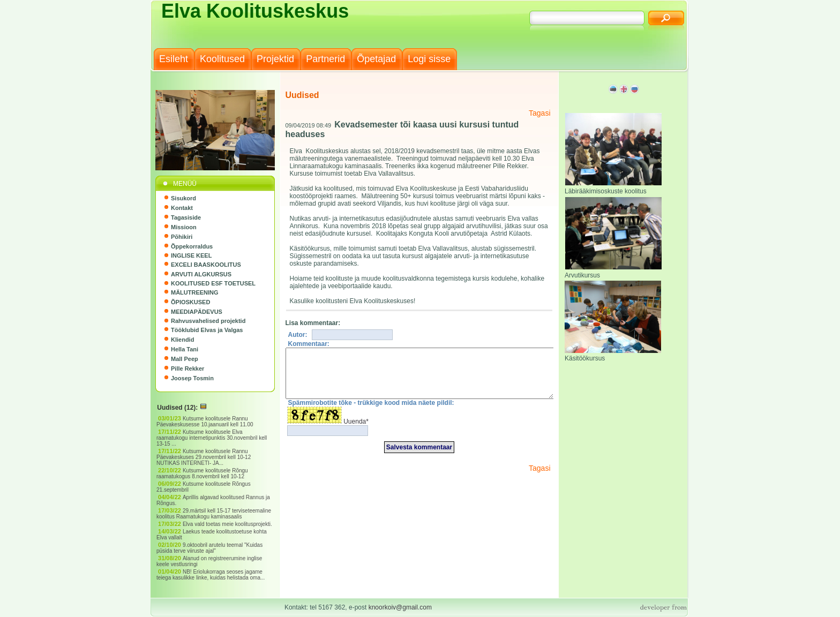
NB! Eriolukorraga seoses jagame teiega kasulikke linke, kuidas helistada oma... (211, 575)
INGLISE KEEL (191, 255)
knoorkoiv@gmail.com (400, 607)
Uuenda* (356, 431)
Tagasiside (186, 217)
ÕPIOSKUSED (190, 302)
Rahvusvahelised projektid (208, 321)
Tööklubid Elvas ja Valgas (207, 330)
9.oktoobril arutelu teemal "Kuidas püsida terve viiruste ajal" (209, 548)
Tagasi (539, 113)
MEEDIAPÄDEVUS (197, 312)
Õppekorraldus (192, 246)
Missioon (184, 227)
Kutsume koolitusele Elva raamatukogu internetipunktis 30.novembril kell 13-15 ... (212, 438)
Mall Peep (185, 359)
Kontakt (182, 208)
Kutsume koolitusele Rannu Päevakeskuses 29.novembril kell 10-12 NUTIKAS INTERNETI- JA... (204, 457)
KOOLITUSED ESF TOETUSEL (213, 283)
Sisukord (183, 198)
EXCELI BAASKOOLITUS (206, 265)
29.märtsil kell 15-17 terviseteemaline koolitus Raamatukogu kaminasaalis (214, 514)
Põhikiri (182, 237)
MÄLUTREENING (195, 292)
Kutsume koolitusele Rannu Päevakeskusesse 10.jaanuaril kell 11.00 (205, 422)
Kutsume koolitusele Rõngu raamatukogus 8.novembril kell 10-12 (202, 473)
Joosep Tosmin (192, 378)
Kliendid (182, 340)
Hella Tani (185, 349)
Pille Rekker (187, 368)
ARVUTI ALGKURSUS (201, 274)
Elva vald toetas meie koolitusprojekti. (228, 524)
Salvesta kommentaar (419, 457)
